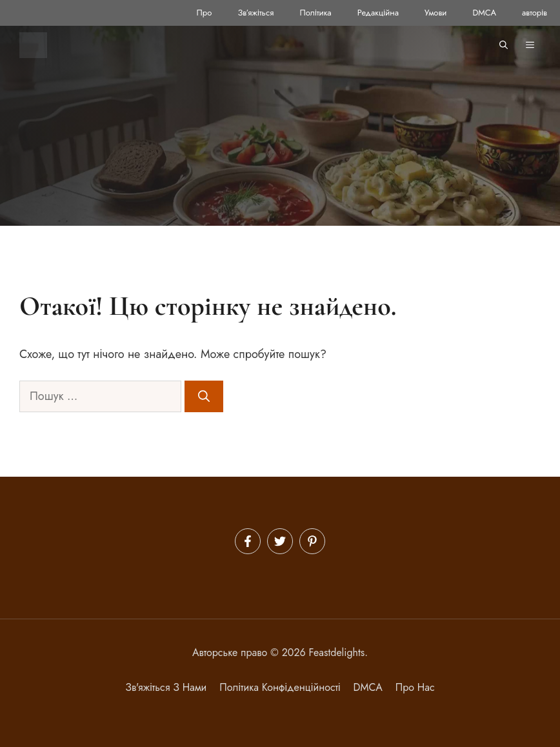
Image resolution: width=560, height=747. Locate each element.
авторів (535, 13)
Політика (315, 13)
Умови (435, 13)
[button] (504, 45)
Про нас (415, 687)
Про (205, 13)
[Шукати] (204, 396)
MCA (371, 687)
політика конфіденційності (280, 687)
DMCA (484, 13)
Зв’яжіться (255, 13)
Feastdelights (337, 652)
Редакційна (378, 13)
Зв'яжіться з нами (166, 687)
